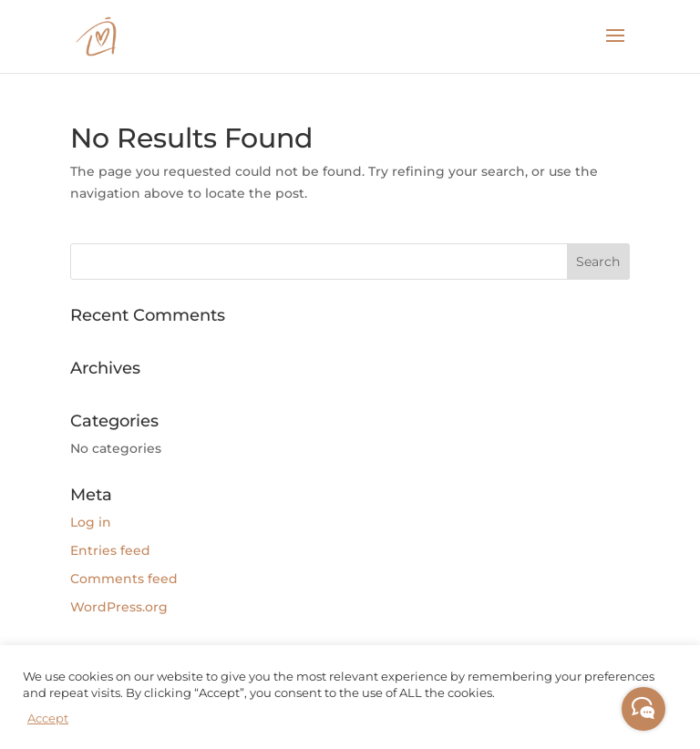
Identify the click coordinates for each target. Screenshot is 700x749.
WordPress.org (119, 607)
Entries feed (110, 550)
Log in (91, 522)
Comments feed (124, 579)
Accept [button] (48, 718)
